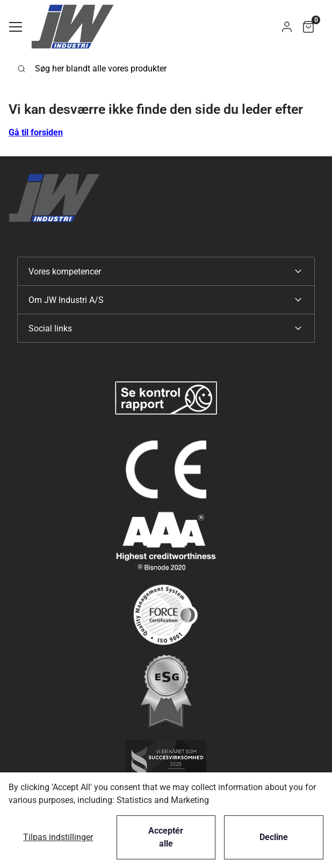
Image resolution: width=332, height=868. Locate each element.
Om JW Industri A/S (66, 300)
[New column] (166, 398)
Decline (274, 837)
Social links (50, 328)
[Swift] (73, 27)
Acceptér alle (166, 837)
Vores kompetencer (65, 272)
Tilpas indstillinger (58, 837)
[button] (287, 27)
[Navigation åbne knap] (16, 27)
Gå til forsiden (36, 132)
